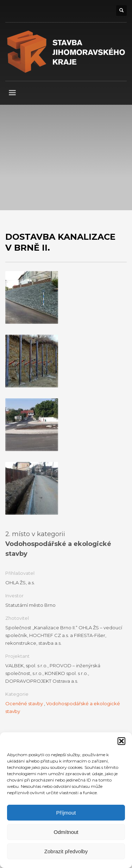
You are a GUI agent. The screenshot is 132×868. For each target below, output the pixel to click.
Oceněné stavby (24, 703)
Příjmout (66, 813)
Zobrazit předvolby (66, 851)
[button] (121, 741)
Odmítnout (66, 832)
